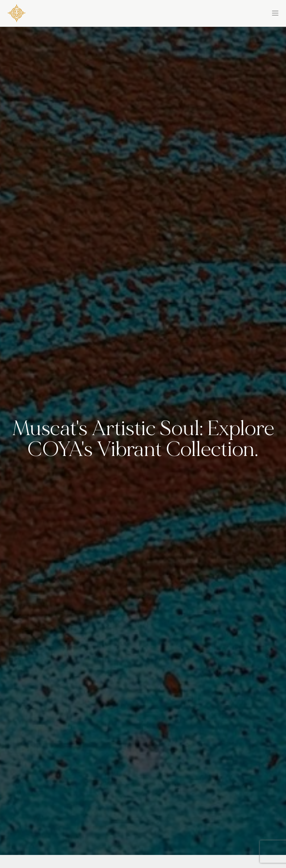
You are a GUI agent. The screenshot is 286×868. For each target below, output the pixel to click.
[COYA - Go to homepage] (17, 12)
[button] (211, 12)
